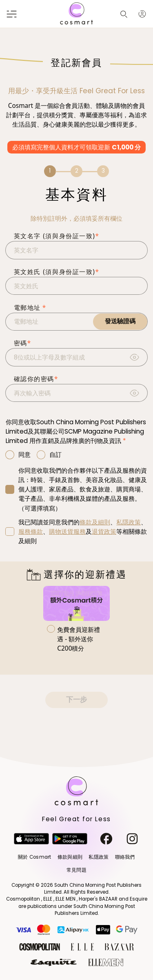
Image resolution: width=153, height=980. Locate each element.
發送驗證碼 (120, 321)
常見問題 (76, 870)
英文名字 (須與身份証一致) (57, 236)
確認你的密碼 (36, 379)
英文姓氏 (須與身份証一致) (57, 272)
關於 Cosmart (34, 857)
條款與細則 (70, 857)
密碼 (23, 343)
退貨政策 (104, 532)
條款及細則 (95, 522)
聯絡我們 (125, 857)
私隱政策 (129, 522)
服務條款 (31, 532)
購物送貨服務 (67, 532)
